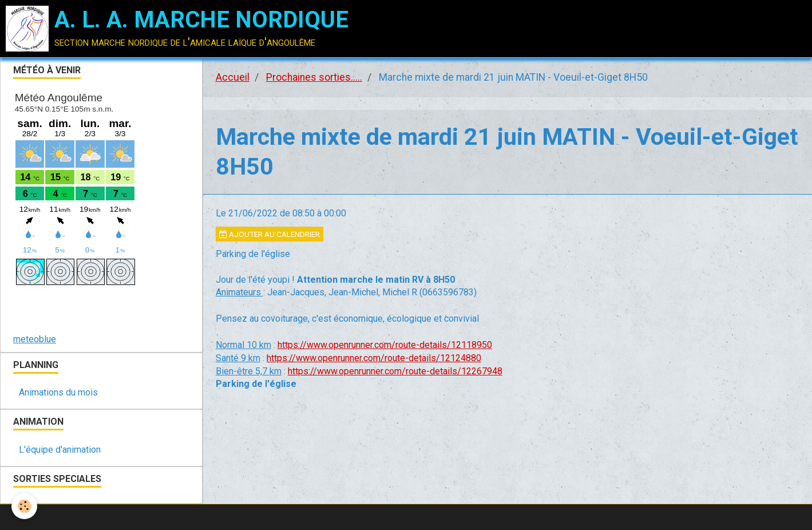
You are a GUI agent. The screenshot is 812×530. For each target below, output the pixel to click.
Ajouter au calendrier (270, 234)
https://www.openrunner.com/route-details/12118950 (385, 345)
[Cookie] (24, 506)
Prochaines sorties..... (314, 77)
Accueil (233, 77)
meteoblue (35, 339)
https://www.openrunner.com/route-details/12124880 (374, 358)
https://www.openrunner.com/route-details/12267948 (395, 371)
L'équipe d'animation (60, 450)
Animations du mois (58, 392)
